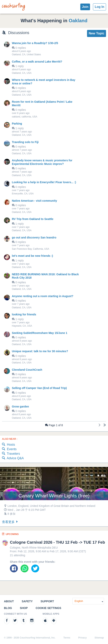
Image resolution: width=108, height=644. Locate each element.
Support (47, 601)
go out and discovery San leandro (34, 237)
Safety (27, 601)
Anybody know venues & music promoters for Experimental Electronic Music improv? (42, 162)
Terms (67, 638)
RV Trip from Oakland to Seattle (33, 219)
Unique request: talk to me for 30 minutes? (40, 351)
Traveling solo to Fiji (25, 142)
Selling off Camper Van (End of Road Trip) (39, 388)
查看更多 (10, 522)
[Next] (99, 425)
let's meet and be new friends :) (32, 256)
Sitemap (99, 638)
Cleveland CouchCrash (27, 370)
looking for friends (24, 314)
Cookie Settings (48, 608)
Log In (99, 7)
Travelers (11, 454)
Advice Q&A (13, 458)
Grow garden (20, 407)
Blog (8, 608)
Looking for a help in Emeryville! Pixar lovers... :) (44, 182)
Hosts (9, 445)
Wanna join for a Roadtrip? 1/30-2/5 (35, 43)
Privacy (82, 638)
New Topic (97, 33)
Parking (17, 124)
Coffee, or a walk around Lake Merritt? (37, 62)
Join (85, 7)
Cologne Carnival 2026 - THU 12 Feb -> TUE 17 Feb (57, 542)
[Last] (105, 425)
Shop (24, 608)
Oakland (78, 21)
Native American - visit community (34, 201)
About (9, 601)
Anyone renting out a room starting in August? (43, 296)
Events (9, 449)
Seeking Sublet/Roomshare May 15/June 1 (40, 333)
